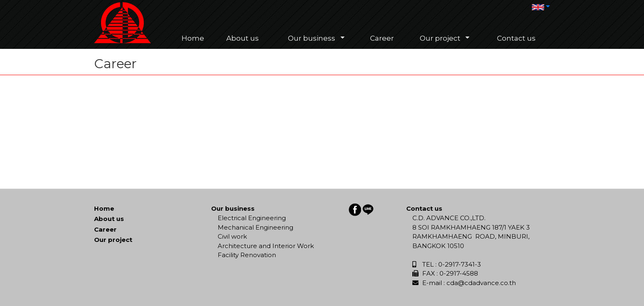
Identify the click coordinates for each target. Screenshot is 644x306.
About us (109, 219)
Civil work (232, 236)
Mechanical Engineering (255, 227)
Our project (113, 240)
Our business (233, 208)
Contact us (424, 208)
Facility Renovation (247, 255)
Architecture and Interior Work (266, 246)
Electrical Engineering (252, 218)
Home (104, 208)
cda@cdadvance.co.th (481, 283)
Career (105, 229)
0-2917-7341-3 (460, 264)
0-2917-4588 (459, 273)
